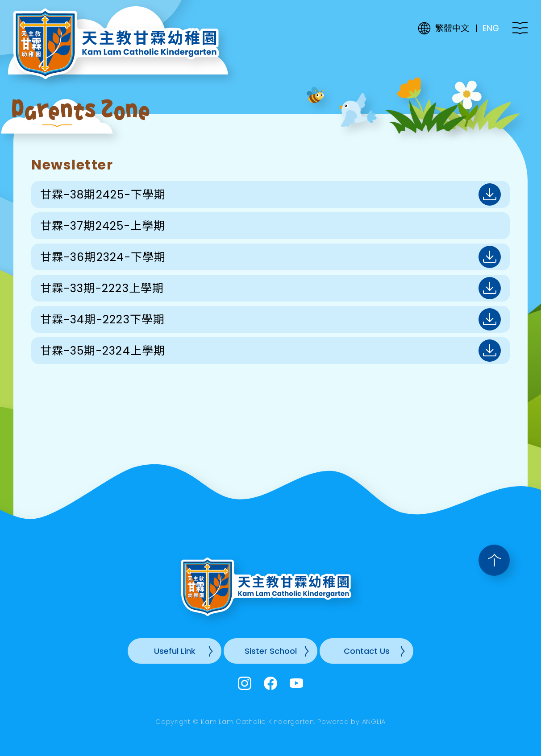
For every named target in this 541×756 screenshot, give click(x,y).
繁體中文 (452, 28)
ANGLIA (374, 721)
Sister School (271, 651)
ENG (491, 28)
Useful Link (175, 651)
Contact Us (367, 651)
